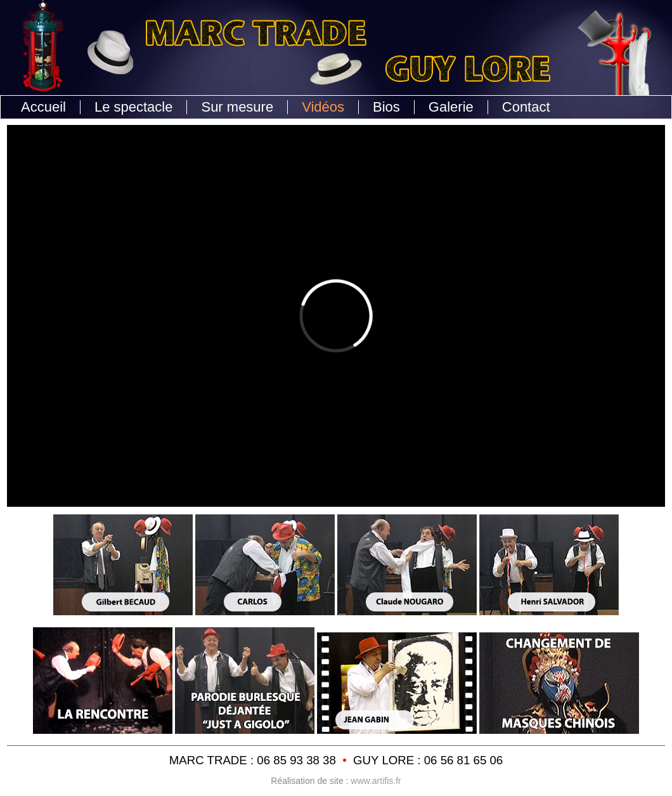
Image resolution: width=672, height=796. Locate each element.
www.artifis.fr (376, 781)
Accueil (43, 107)
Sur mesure (237, 107)
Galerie (451, 107)
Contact (526, 107)
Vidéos (323, 107)
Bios (386, 107)
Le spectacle (134, 107)
